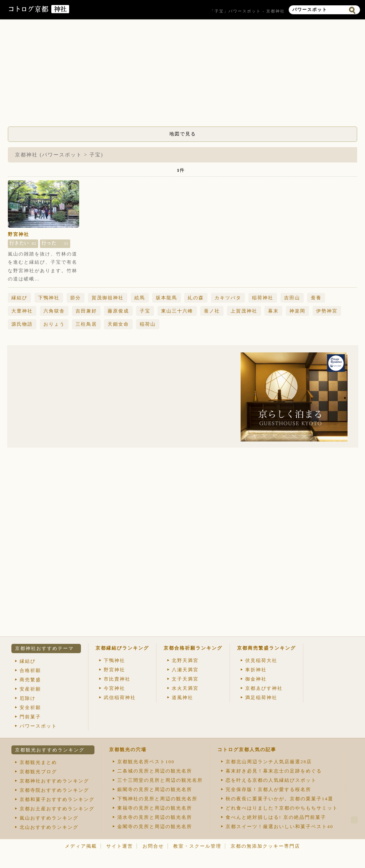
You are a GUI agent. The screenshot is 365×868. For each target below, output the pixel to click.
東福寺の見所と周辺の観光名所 (155, 808)
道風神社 (182, 697)
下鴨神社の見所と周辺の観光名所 (157, 799)
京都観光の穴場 (128, 750)
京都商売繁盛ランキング (266, 648)
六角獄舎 (54, 311)
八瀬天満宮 (185, 670)
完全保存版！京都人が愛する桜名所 (268, 789)
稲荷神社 (263, 298)
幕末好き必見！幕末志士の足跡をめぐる (274, 771)
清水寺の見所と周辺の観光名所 (155, 817)
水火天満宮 (185, 688)
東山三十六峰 (177, 311)
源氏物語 (22, 324)
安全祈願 (30, 707)
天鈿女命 (118, 324)
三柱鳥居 (86, 324)
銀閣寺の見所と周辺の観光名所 (155, 789)
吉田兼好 (86, 311)
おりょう (54, 324)
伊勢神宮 (327, 311)
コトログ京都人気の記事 (247, 750)
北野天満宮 (185, 660)
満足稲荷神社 (261, 697)
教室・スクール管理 (197, 846)
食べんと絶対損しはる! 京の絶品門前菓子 (276, 817)
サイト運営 (120, 846)
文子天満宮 (185, 679)
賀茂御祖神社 (108, 298)
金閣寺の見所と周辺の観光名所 (155, 826)
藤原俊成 (118, 311)
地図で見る (183, 134)
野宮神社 (19, 234)
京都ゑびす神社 (264, 688)
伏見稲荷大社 (261, 660)
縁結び (19, 298)
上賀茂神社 (244, 311)
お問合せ (153, 846)
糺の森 (196, 298)
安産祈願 (30, 689)
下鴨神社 (49, 298)
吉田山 (292, 298)
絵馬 (140, 298)
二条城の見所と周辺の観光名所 (155, 771)
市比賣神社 (117, 679)
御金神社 (256, 679)
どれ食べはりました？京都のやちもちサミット (282, 808)
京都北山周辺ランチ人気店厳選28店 (269, 762)
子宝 (145, 311)
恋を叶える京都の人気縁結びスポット (271, 780)
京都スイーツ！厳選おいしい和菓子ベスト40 (279, 826)
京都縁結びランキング (122, 648)
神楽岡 (297, 311)
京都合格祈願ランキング (193, 648)
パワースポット (38, 726)
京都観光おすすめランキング (50, 750)
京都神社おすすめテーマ (44, 648)
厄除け (28, 698)
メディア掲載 (81, 846)
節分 (76, 298)
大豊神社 (22, 311)
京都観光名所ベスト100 (146, 762)
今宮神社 (114, 688)
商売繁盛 (30, 680)
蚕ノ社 (212, 311)
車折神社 (256, 670)
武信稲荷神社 (120, 697)
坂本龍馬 (166, 298)
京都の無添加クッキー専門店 (265, 846)
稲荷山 (148, 324)
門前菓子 (30, 717)
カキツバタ (228, 298)
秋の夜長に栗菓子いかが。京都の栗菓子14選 (279, 799)
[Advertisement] (182, 75)
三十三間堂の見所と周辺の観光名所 (160, 780)
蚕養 (316, 298)
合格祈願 (30, 670)
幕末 (273, 311)
